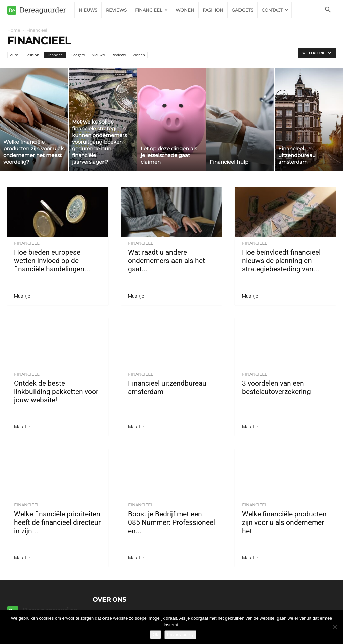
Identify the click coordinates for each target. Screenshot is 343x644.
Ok (156, 634)
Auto (14, 55)
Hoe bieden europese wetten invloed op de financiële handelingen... (52, 261)
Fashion (213, 10)
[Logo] (41, 10)
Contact (275, 10)
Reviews (116, 10)
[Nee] (335, 627)
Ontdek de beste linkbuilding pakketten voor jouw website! (56, 392)
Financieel (151, 10)
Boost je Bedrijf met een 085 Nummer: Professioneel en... (171, 522)
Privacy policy (180, 634)
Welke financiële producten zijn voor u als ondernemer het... (284, 522)
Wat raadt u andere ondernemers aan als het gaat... (166, 261)
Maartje (22, 296)
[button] (328, 11)
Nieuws (88, 10)
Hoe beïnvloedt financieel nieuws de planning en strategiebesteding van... (281, 261)
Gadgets (243, 10)
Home (14, 30)
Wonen (185, 10)
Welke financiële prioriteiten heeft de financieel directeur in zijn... (57, 522)
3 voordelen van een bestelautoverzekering (276, 387)
